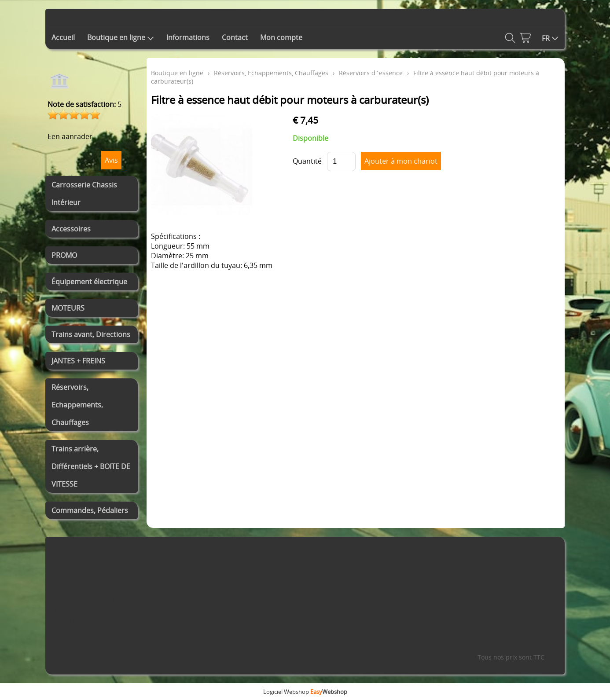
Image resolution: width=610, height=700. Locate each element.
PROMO (64, 255)
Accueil (63, 37)
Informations (188, 37)
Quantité (307, 161)
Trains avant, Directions (91, 334)
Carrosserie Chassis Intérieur (84, 194)
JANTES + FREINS (78, 361)
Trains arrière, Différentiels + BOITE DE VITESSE (91, 466)
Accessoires (71, 229)
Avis (111, 160)
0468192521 (83, 637)
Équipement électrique (89, 282)
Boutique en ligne (121, 37)
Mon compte (281, 37)
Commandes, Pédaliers (90, 510)
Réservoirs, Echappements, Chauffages (77, 405)
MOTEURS (68, 308)
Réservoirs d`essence (371, 73)
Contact (235, 37)
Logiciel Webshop (305, 692)
